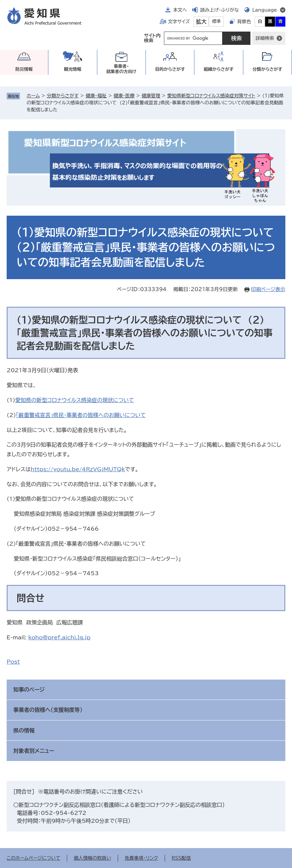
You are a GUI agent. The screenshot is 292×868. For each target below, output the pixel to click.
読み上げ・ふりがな (219, 10)
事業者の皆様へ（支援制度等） (48, 710)
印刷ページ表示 (268, 289)
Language (265, 10)
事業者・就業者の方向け (121, 69)
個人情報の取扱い (92, 858)
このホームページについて (33, 858)
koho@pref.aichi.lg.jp (59, 637)
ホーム (33, 96)
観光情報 (73, 69)
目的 (170, 69)
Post (13, 662)
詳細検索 (265, 38)
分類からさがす (63, 96)
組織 (219, 69)
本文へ (180, 10)
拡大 (201, 22)
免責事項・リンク (141, 858)
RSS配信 (181, 858)
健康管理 (151, 96)
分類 (267, 69)
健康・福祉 (96, 96)
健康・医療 (124, 96)
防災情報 (24, 69)
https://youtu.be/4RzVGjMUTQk (78, 469)
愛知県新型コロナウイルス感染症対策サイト (211, 96)
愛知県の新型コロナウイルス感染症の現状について (75, 400)
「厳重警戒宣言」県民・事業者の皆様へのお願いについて (81, 415)
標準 (217, 21)
